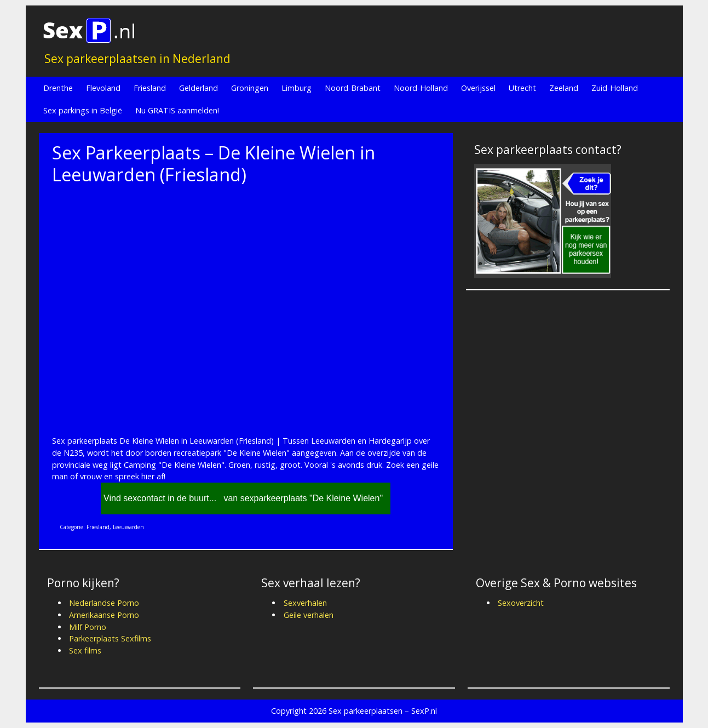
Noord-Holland (421, 88)
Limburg (297, 88)
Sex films (85, 650)
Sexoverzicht (521, 603)
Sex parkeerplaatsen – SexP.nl (383, 711)
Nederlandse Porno (104, 603)
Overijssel (478, 88)
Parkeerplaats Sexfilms (110, 638)
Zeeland (564, 88)
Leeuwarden (128, 527)
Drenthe (58, 88)
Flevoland (103, 88)
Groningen (250, 88)
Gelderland (198, 88)
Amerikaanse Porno (104, 615)
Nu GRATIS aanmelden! (177, 110)
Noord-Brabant (353, 88)
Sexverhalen (305, 603)
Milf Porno (88, 627)
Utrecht (522, 88)
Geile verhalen (309, 615)
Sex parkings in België (83, 110)
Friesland (150, 88)
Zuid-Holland (615, 88)
